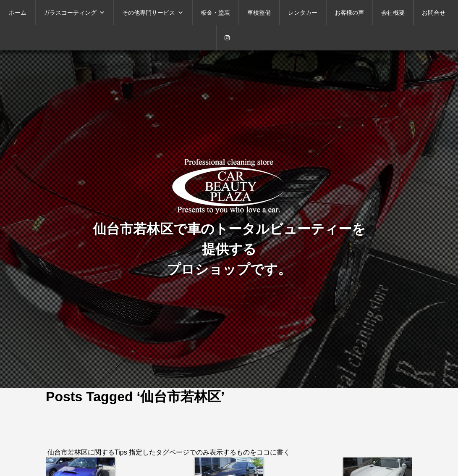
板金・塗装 (215, 13)
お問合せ (434, 13)
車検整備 (259, 13)
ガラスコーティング (74, 13)
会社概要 (393, 13)
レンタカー (303, 13)
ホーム (18, 13)
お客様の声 (349, 13)
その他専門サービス (153, 13)
